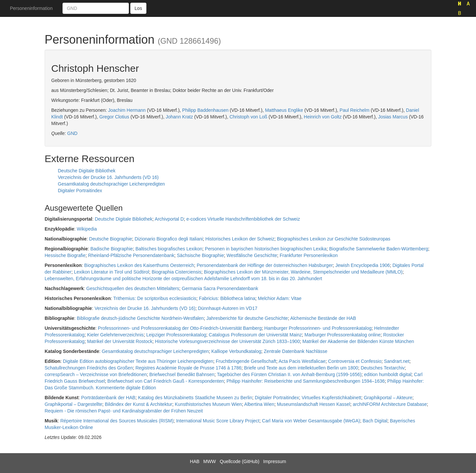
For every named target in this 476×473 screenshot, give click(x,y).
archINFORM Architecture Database (390, 404)
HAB (195, 461)
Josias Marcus (393, 117)
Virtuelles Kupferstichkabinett (331, 398)
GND (72, 133)
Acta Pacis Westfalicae (302, 361)
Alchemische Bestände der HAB (323, 318)
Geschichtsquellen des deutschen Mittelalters (133, 288)
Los (138, 8)
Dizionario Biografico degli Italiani (169, 239)
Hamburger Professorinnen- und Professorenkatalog (318, 328)
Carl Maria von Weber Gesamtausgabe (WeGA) (311, 421)
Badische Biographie (111, 249)
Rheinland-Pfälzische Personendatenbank (131, 255)
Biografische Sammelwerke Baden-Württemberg (379, 249)
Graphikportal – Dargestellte (73, 404)
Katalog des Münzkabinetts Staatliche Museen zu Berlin (195, 398)
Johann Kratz (179, 117)
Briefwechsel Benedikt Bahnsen (182, 374)
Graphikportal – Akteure (388, 398)
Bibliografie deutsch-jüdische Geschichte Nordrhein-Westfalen (140, 318)
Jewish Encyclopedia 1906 (362, 265)
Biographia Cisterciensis (177, 272)
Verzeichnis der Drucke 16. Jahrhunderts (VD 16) (108, 177)
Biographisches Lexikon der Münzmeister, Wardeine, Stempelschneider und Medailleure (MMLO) (303, 272)
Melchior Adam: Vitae (280, 298)
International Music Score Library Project (218, 421)
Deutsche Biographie (111, 239)
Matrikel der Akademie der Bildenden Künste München (358, 341)
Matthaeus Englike (284, 110)
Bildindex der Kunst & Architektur (139, 404)
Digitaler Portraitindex (80, 191)
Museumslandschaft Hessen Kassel (314, 404)
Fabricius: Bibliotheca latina (227, 298)
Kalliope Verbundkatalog (236, 351)
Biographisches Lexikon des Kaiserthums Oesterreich (139, 265)
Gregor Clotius (114, 117)
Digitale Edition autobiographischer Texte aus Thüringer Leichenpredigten (138, 361)
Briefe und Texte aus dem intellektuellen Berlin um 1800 (301, 368)
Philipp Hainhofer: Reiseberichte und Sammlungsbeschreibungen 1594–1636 (306, 381)
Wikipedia (87, 229)
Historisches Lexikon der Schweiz (240, 239)
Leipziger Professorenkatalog (176, 335)
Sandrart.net (397, 361)
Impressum (275, 461)
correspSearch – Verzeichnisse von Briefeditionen (96, 374)
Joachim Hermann (127, 110)
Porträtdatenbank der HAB (108, 398)
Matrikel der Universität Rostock (120, 341)
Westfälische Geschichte (252, 255)
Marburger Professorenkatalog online (342, 335)
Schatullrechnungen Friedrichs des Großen (89, 368)
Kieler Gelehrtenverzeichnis (115, 335)
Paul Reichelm (354, 110)
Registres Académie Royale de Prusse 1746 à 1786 (189, 368)
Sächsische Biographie (200, 255)
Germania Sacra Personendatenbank (220, 288)
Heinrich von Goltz (323, 117)
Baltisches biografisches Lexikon (169, 249)
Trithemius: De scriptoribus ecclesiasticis (155, 298)
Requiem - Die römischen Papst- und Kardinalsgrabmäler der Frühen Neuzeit (124, 411)
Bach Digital (375, 421)
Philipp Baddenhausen (205, 110)
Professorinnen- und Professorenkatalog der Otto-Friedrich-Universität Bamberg (180, 328)
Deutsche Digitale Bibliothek (87, 171)
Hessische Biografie (65, 255)
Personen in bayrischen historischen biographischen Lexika (266, 249)
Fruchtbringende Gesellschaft (246, 361)
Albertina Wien (259, 404)
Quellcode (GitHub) (240, 461)
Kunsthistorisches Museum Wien (208, 404)
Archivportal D (169, 219)
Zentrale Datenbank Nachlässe (296, 351)
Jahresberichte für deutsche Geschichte (247, 318)
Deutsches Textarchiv (383, 368)
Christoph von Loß (248, 117)
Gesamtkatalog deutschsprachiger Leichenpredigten (111, 184)
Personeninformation (31, 8)
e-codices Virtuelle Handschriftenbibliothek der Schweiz (243, 219)
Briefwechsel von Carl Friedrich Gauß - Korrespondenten (166, 381)
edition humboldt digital (388, 374)
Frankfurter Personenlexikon (309, 255)
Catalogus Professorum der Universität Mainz (256, 335)
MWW (210, 461)
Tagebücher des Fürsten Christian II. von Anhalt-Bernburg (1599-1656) (289, 374)
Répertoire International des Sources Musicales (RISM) (117, 421)
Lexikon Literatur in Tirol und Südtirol (112, 272)
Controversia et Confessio (355, 361)
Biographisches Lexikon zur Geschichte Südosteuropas (334, 239)
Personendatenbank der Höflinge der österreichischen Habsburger (265, 265)
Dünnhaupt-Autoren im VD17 (228, 308)
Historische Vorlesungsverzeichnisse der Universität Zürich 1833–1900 (227, 341)
